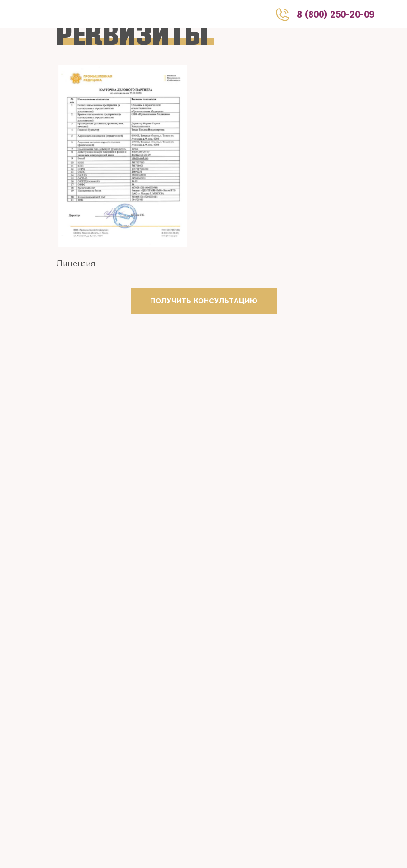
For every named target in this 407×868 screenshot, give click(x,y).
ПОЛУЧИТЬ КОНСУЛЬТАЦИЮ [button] (204, 301)
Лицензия (76, 263)
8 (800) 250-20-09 (336, 14)
